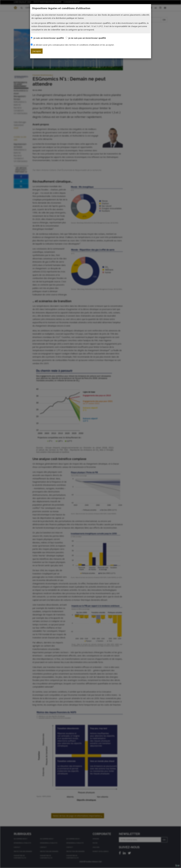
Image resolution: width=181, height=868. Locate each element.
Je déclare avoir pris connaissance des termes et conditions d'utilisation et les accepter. (73, 45)
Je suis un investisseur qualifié (49, 38)
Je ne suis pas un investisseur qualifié (87, 38)
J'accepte (37, 51)
